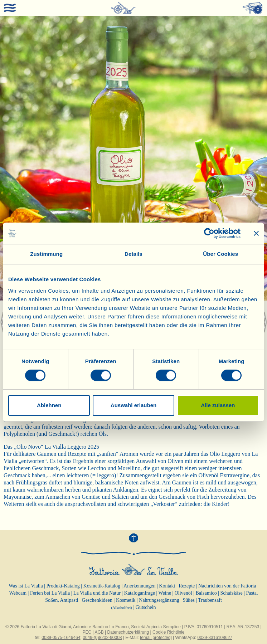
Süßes (188, 600)
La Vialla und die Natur (97, 593)
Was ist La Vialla (26, 586)
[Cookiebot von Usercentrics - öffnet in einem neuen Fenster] (209, 233)
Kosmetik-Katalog (102, 586)
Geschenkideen (97, 600)
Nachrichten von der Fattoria (227, 586)
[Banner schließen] (256, 233)
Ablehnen (49, 405)
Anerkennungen (139, 586)
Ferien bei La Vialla (50, 593)
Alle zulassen (218, 405)
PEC (87, 632)
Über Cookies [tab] (220, 254)
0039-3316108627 (215, 638)
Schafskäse (231, 593)
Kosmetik (126, 600)
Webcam (18, 593)
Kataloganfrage (140, 593)
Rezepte (187, 586)
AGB (99, 632)
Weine (164, 593)
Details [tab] (133, 254)
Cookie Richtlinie (168, 632)
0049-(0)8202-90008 (102, 638)
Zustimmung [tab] (46, 254)
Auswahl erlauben (133, 405)
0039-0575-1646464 (61, 638)
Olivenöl (183, 593)
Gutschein (146, 607)
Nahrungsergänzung (159, 600)
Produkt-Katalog (63, 586)
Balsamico (206, 593)
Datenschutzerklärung (128, 632)
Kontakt (167, 586)
